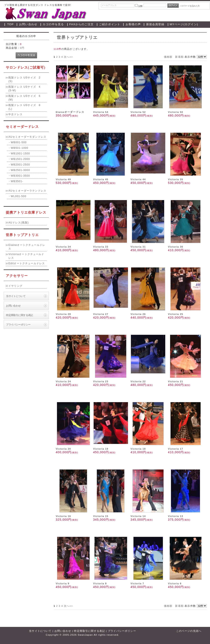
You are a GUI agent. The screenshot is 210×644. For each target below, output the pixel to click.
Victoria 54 (101, 112)
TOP (11, 24)
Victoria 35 (176, 179)
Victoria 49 (63, 179)
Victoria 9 (63, 583)
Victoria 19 (101, 449)
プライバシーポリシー (18, 324)
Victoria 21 (176, 381)
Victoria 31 (138, 247)
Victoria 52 (138, 112)
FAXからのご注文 (81, 24)
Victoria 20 (63, 449)
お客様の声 (133, 24)
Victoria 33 (101, 247)
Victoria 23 (101, 381)
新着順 (179, 57)
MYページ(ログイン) (184, 24)
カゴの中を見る (53, 24)
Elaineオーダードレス (70, 112)
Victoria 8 (100, 583)
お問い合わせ (28, 24)
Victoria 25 (176, 314)
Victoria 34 (63, 247)
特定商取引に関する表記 (19, 315)
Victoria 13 (176, 516)
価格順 (168, 57)
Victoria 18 (138, 449)
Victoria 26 (138, 314)
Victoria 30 (176, 247)
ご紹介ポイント (110, 24)
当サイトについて (16, 296)
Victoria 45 (101, 179)
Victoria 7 (137, 583)
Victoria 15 (101, 516)
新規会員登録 (155, 24)
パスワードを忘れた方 (190, 6)
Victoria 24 (63, 381)
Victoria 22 (138, 381)
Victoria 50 (176, 112)
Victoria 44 (138, 179)
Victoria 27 (101, 314)
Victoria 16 (63, 516)
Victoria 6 (175, 583)
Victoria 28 (63, 314)
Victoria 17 (176, 449)
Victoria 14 (138, 516)
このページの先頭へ (189, 631)
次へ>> (68, 57)
